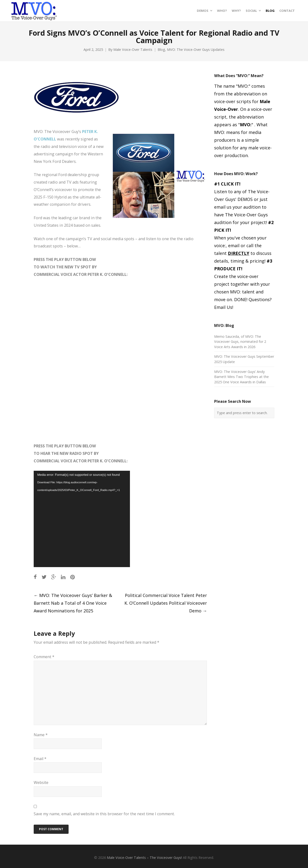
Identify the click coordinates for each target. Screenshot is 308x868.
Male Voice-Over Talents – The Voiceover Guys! (144, 858)
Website (41, 782)
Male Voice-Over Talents (133, 50)
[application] (82, 519)
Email (40, 759)
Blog (161, 50)
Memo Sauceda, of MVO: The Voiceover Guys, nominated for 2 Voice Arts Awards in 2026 (240, 342)
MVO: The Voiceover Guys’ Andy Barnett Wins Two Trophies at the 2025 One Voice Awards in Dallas (241, 377)
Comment (44, 657)
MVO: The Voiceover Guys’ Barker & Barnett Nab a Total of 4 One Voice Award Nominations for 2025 (73, 603)
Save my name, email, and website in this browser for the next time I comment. (104, 814)
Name (41, 735)
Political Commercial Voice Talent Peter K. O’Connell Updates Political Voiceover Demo (166, 603)
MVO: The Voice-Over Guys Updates (196, 50)
